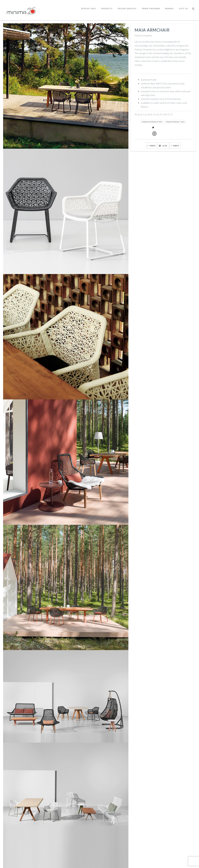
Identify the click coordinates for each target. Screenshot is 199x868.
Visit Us (183, 8)
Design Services (127, 8)
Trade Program (151, 8)
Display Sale (89, 8)
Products (107, 8)
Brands (169, 8)
